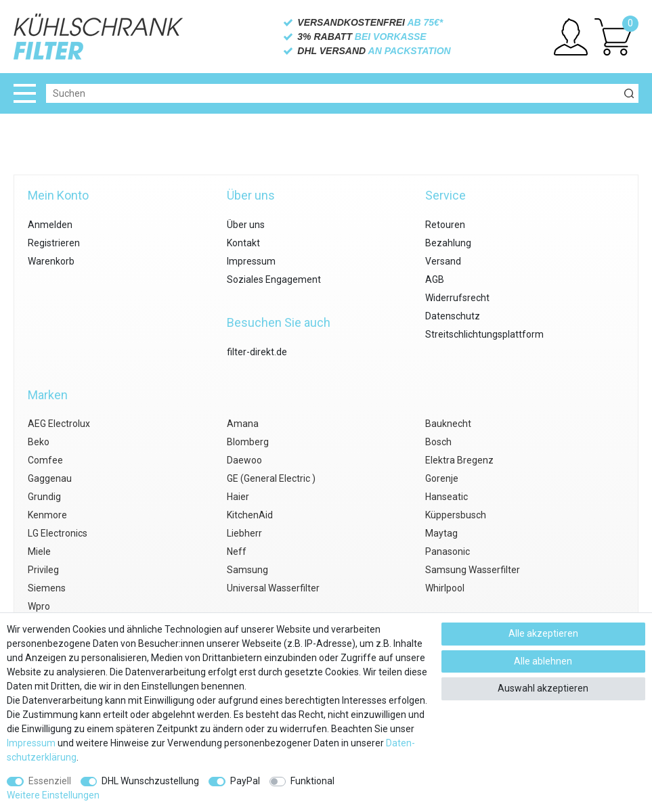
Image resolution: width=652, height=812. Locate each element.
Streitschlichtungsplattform (484, 334)
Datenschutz (453, 316)
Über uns (246, 225)
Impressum (251, 261)
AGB (435, 279)
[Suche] (629, 93)
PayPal (245, 781)
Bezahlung (448, 243)
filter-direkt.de (257, 352)
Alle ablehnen (543, 661)
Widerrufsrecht (457, 298)
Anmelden (50, 225)
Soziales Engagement (274, 279)
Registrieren (54, 243)
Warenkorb (51, 261)
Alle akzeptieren (543, 633)
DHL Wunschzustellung (150, 781)
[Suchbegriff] (333, 93)
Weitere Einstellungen (53, 795)
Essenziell (50, 781)
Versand (443, 261)
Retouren (445, 225)
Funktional (312, 781)
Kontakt (243, 243)
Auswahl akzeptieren (543, 688)
